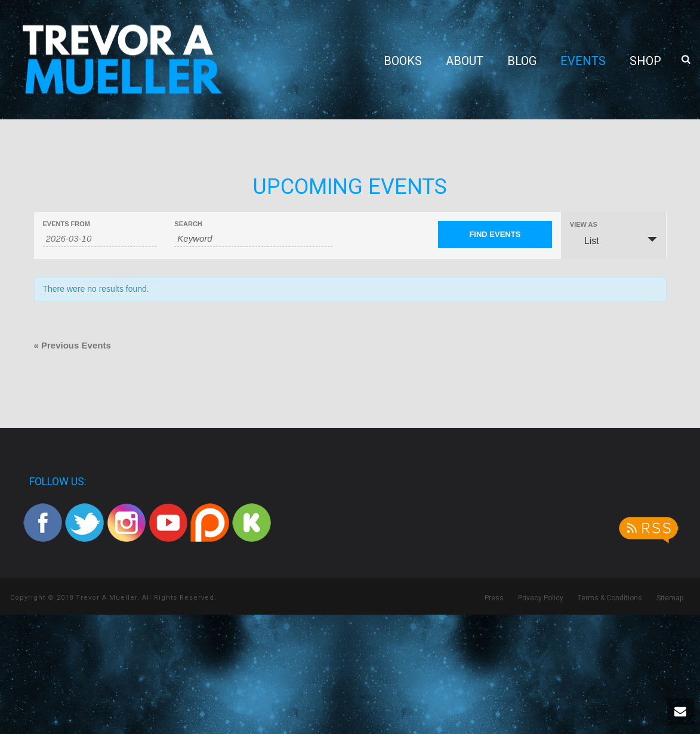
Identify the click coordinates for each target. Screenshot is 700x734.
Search (188, 224)
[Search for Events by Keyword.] (253, 239)
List (585, 240)
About (465, 61)
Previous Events (73, 345)
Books (403, 61)
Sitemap (670, 598)
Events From (67, 224)
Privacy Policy (541, 598)
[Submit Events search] (495, 235)
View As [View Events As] (584, 225)
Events (583, 61)
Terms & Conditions (610, 598)
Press (494, 598)
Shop (645, 61)
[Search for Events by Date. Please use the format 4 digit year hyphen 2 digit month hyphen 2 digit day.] (100, 239)
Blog (522, 61)
